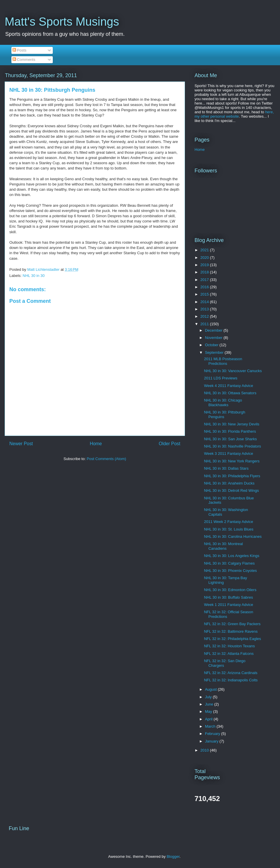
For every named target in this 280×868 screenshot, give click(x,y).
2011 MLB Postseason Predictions (223, 361)
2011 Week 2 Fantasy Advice (228, 522)
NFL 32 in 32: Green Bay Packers (232, 624)
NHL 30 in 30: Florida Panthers (230, 431)
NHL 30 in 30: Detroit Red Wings (231, 490)
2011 (205, 324)
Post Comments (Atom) (106, 459)
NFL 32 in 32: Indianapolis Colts (231, 680)
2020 (205, 258)
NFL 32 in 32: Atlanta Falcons (229, 654)
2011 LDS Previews (220, 378)
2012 (205, 316)
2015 (205, 294)
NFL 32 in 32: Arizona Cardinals (231, 673)
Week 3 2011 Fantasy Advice (228, 454)
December (214, 330)
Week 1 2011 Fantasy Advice (228, 605)
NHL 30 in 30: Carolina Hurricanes (233, 536)
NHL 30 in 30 (34, 276)
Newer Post (21, 444)
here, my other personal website (234, 114)
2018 (205, 272)
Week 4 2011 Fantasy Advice (228, 386)
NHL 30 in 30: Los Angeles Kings (232, 556)
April (209, 719)
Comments (24, 60)
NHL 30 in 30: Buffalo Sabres (228, 597)
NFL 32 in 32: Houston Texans (229, 646)
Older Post (169, 444)
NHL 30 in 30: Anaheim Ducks (229, 483)
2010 (205, 750)
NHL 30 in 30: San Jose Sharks (230, 439)
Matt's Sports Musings (62, 22)
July (209, 697)
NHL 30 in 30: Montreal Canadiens (223, 546)
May (209, 711)
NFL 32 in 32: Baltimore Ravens (231, 631)
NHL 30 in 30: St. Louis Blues (229, 529)
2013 (205, 309)
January (212, 741)
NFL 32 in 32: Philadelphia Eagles (232, 639)
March (211, 726)
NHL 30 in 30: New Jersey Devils (232, 424)
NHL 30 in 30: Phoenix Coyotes (230, 571)
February (213, 734)
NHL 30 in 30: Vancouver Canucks (233, 371)
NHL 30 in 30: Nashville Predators (232, 446)
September (215, 352)
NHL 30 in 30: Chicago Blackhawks (223, 403)
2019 (205, 265)
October (212, 345)
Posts (20, 50)
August (211, 689)
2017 (205, 280)
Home (96, 444)
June (210, 704)
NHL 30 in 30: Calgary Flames (229, 563)
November (214, 338)
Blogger (173, 856)
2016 (205, 287)
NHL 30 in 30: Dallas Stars (226, 468)
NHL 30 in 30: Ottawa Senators (230, 393)
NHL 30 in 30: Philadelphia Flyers (232, 476)
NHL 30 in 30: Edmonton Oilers (230, 590)
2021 (205, 250)
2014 (205, 302)
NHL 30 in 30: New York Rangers (232, 461)
